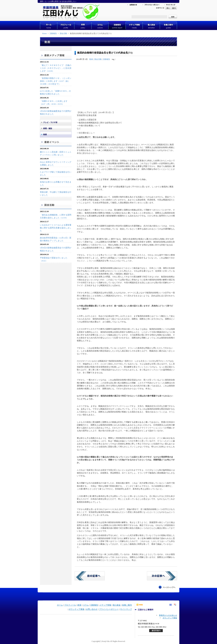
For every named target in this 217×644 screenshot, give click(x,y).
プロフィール (70, 605)
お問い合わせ (92, 609)
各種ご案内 (127, 605)
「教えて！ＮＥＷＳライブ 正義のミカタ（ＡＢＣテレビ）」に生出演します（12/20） (56, 68)
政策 (79, 605)
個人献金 (117, 605)
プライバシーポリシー (109, 609)
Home (44, 33)
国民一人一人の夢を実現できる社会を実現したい (58, 1)
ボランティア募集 (77, 609)
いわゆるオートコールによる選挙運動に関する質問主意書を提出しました (56, 228)
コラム (86, 605)
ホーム (60, 605)
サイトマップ (126, 609)
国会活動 (63, 33)
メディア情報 (105, 605)
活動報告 (53, 33)
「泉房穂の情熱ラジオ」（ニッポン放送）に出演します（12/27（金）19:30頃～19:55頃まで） (56, 81)
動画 (91, 59)
